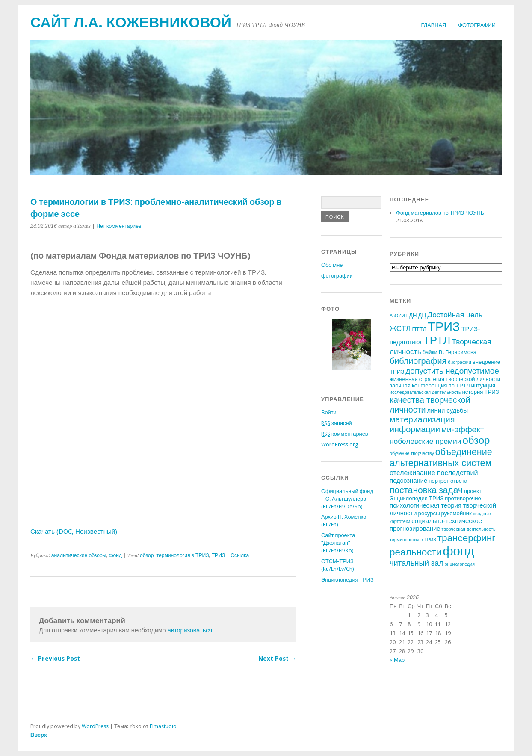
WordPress (95, 726)
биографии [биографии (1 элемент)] (459, 362)
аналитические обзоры (79, 555)
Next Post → (277, 659)
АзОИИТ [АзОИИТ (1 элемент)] (399, 316)
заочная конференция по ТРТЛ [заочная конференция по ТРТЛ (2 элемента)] (430, 385)
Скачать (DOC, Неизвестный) (74, 532)
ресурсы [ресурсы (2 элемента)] (429, 513)
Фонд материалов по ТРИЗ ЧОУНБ (440, 213)
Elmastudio (163, 726)
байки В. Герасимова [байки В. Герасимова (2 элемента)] (449, 352)
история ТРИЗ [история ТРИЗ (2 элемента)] (481, 392)
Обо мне (332, 265)
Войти (329, 412)
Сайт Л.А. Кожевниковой (131, 22)
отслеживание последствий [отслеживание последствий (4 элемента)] (434, 473)
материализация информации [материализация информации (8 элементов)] (422, 425)
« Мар (397, 660)
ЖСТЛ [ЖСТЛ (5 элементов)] (400, 328)
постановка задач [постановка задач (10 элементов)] (426, 490)
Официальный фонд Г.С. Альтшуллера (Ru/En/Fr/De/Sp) (347, 499)
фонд (116, 555)
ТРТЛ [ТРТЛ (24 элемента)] (437, 340)
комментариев (345, 434)
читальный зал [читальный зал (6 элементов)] (417, 563)
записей (337, 423)
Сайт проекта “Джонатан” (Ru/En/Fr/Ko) (338, 543)
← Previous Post (55, 659)
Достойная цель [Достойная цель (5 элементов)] (455, 315)
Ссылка (240, 555)
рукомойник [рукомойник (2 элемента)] (457, 513)
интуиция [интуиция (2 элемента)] (483, 385)
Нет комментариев (119, 226)
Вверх (39, 735)
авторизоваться (190, 630)
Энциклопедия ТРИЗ (347, 580)
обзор (147, 555)
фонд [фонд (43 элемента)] (458, 551)
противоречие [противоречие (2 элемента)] (463, 498)
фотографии (477, 25)
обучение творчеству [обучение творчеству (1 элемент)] (412, 453)
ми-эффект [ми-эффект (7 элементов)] (463, 430)
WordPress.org (340, 444)
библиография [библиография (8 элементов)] (418, 361)
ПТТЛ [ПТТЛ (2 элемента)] (419, 329)
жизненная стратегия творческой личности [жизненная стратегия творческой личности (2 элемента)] (445, 379)
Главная (434, 25)
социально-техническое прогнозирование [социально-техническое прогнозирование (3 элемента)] (436, 525)
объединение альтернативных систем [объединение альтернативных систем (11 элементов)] (441, 457)
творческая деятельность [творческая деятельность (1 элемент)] (468, 529)
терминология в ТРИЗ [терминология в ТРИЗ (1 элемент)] (413, 540)
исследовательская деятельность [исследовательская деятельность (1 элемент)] (425, 392)
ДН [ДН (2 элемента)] (413, 315)
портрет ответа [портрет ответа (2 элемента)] (448, 481)
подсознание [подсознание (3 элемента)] (408, 481)
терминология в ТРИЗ (182, 555)
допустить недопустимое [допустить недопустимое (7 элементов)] (452, 371)
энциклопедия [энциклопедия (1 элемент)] (460, 564)
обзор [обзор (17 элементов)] (476, 440)
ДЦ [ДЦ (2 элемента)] (422, 315)
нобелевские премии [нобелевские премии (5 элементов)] (425, 441)
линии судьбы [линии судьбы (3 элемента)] (448, 410)
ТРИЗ (219, 555)
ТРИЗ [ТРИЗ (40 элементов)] (444, 327)
